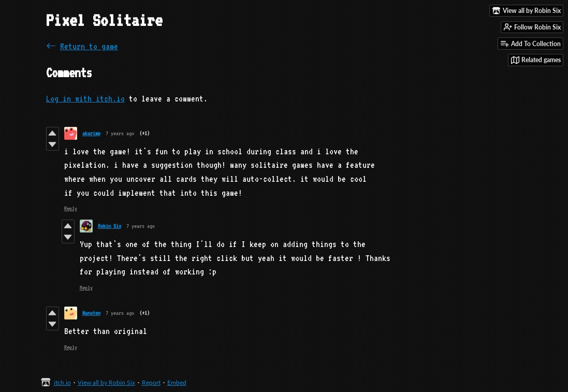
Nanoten (91, 313)
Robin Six (110, 226)
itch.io (62, 382)
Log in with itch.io (85, 99)
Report (151, 382)
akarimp (91, 133)
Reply (71, 208)
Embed (177, 382)
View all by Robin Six (106, 382)
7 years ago (120, 133)
